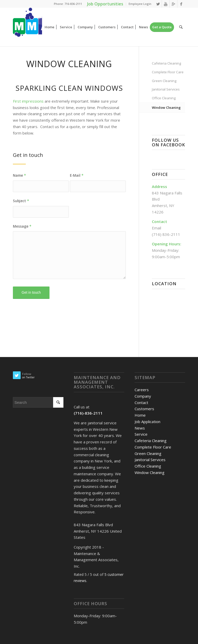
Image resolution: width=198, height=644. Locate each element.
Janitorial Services (166, 89)
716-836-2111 (73, 4)
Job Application (147, 422)
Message (22, 226)
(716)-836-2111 (88, 413)
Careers (142, 390)
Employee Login (140, 4)
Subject (21, 201)
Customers (144, 409)
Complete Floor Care (168, 72)
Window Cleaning (166, 108)
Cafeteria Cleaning (166, 63)
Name (19, 175)
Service (141, 434)
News (140, 428)
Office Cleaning (164, 98)
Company (143, 396)
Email (156, 228)
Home (140, 415)
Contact (141, 402)
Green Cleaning (164, 81)
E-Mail (77, 175)
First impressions (28, 101)
